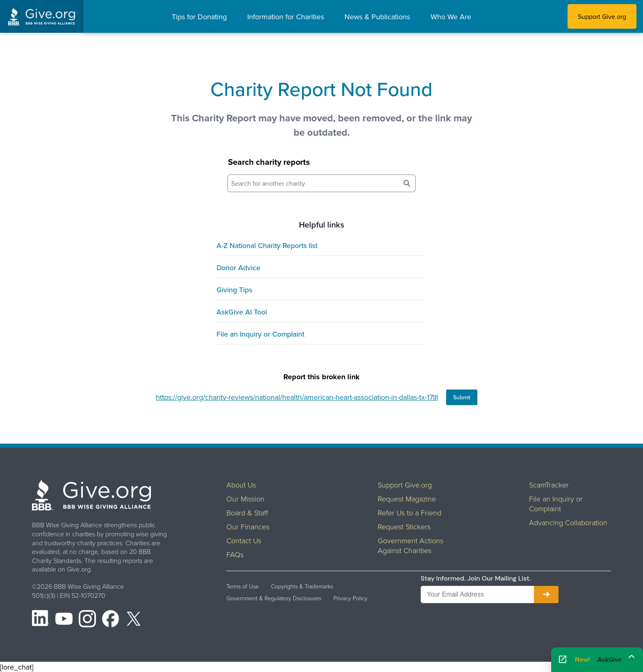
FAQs (235, 554)
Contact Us (244, 540)
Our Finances (248, 526)
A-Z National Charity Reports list (267, 245)
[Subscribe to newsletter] (546, 595)
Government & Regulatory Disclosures (274, 598)
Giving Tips (234, 290)
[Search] (407, 183)
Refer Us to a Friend (409, 513)
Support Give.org (602, 16)
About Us (241, 485)
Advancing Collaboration (568, 522)
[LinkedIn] (41, 620)
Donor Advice (238, 268)
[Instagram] (87, 620)
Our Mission (245, 499)
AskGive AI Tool (242, 312)
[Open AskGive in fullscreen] (563, 660)
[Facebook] (111, 620)
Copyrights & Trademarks (302, 586)
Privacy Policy (350, 598)
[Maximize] (632, 657)
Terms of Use (243, 586)
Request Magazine (407, 499)
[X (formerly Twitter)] (134, 620)
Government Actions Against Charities (410, 545)
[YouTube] (64, 620)
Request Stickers (404, 526)
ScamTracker (549, 485)
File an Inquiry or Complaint (260, 334)
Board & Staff (247, 513)
